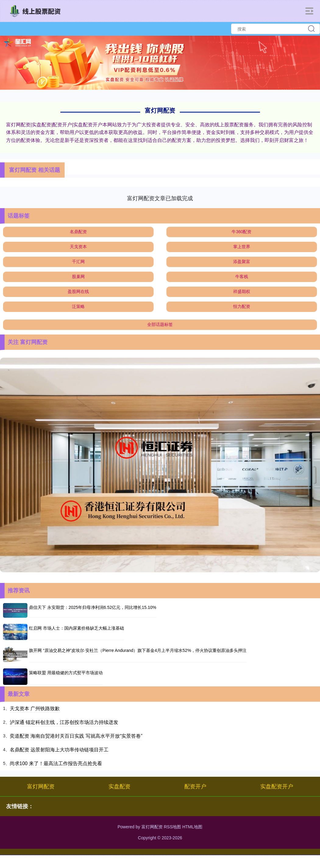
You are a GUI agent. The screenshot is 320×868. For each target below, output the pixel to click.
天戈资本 (78, 247)
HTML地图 (192, 827)
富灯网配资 (41, 787)
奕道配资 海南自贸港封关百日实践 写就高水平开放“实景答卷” (76, 736)
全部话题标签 (160, 324)
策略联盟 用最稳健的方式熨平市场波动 (66, 673)
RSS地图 (172, 827)
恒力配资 (242, 306)
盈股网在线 (78, 291)
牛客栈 (242, 277)
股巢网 (78, 277)
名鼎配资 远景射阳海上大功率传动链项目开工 (59, 750)
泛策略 (78, 306)
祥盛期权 (242, 291)
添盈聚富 (242, 262)
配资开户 (195, 787)
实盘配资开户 (277, 787)
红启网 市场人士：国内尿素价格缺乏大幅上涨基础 (76, 628)
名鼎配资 (78, 232)
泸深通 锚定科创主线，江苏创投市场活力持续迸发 (64, 722)
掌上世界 (242, 247)
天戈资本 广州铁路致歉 (35, 709)
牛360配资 (242, 232)
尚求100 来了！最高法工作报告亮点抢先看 (56, 763)
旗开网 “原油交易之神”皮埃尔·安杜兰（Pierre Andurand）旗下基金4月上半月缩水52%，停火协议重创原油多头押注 (138, 650)
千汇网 (78, 262)
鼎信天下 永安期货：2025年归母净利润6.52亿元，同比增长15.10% (93, 607)
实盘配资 (119, 787)
